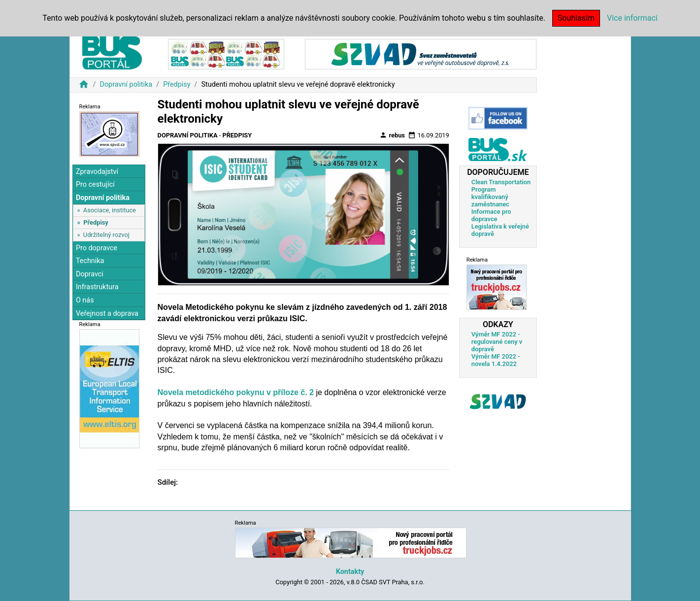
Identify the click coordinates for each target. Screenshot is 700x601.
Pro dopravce (97, 248)
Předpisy (177, 84)
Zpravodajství (97, 172)
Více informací (632, 18)
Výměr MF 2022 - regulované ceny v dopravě (497, 342)
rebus (392, 135)
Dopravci (90, 274)
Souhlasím (576, 18)
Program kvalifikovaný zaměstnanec (490, 197)
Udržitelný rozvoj (106, 235)
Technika (90, 261)
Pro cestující (95, 184)
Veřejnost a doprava (107, 314)
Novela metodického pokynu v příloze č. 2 (236, 392)
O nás (85, 300)
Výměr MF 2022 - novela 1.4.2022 (496, 360)
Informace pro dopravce (491, 215)
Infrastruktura (97, 287)
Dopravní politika (126, 84)
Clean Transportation (501, 182)
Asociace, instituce (110, 210)
